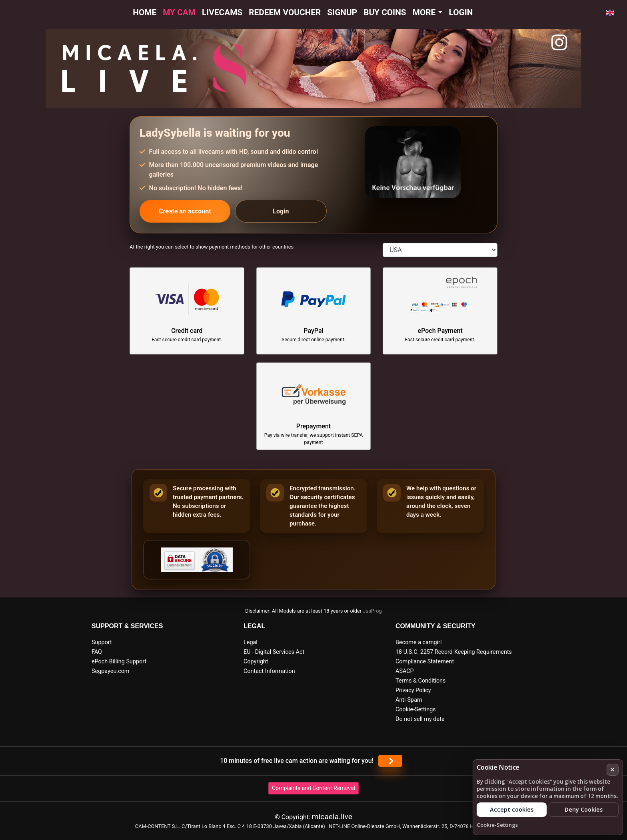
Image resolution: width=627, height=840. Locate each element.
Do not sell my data (420, 719)
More (424, 12)
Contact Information (269, 671)
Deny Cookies (584, 809)
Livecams (222, 12)
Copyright (256, 662)
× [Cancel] (612, 769)
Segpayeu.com (111, 671)
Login (461, 12)
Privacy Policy (413, 690)
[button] (610, 13)
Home (145, 12)
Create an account (185, 211)
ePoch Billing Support (119, 662)
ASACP (405, 671)
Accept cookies (512, 809)
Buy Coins (385, 12)
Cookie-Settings (416, 710)
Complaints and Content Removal (313, 788)
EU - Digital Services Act (274, 652)
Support (102, 642)
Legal (251, 642)
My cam (179, 12)
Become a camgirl (419, 642)
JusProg (372, 611)
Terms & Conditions (420, 681)
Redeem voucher (285, 12)
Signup (342, 12)
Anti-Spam (409, 700)
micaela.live (332, 817)
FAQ (97, 652)
